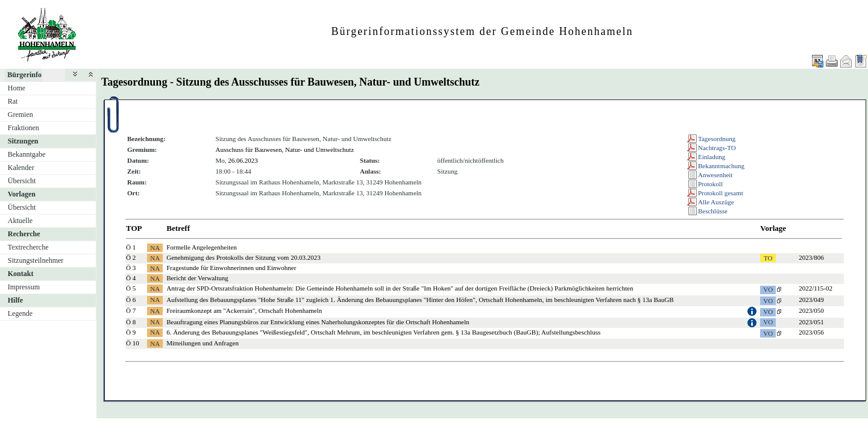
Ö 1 (131, 247)
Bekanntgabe (27, 154)
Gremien (20, 115)
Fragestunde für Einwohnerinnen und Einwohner (231, 268)
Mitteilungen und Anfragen (203, 343)
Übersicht (22, 181)
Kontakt (21, 274)
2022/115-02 (816, 288)
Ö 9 (131, 332)
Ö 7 (131, 310)
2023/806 (811, 257)
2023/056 (811, 332)
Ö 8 (131, 322)
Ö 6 (131, 300)
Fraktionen (24, 128)
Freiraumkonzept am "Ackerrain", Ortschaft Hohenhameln (244, 310)
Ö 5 (131, 288)
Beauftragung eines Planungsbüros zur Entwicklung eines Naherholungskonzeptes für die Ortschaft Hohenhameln (318, 322)
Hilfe (15, 300)
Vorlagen (22, 194)
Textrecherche (28, 247)
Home (17, 88)
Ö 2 (131, 257)
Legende (20, 313)
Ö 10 (133, 343)
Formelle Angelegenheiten (201, 247)
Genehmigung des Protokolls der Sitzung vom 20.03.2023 (243, 257)
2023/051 (811, 322)
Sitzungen (23, 141)
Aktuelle (20, 221)
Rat (13, 101)
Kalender (21, 168)
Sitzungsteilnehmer (36, 260)
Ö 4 (131, 278)
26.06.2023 (243, 160)
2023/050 (811, 310)
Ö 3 (131, 268)
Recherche (24, 234)
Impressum (24, 287)
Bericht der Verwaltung (197, 278)
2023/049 (811, 300)
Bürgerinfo (24, 75)
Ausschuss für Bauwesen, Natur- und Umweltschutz (285, 149)
